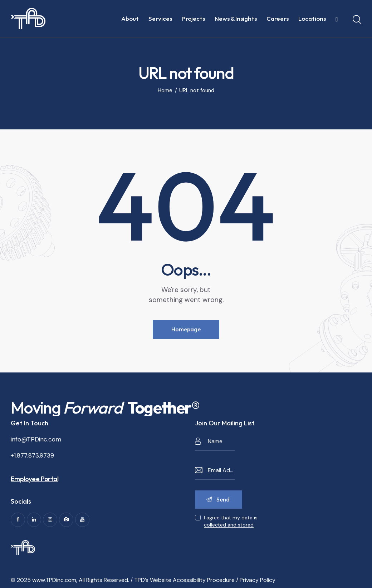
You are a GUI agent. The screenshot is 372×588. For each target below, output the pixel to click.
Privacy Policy (258, 580)
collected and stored (229, 525)
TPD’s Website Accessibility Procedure (184, 580)
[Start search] (357, 20)
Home (165, 91)
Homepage (186, 329)
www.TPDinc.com (54, 580)
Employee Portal (35, 479)
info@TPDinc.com (36, 439)
